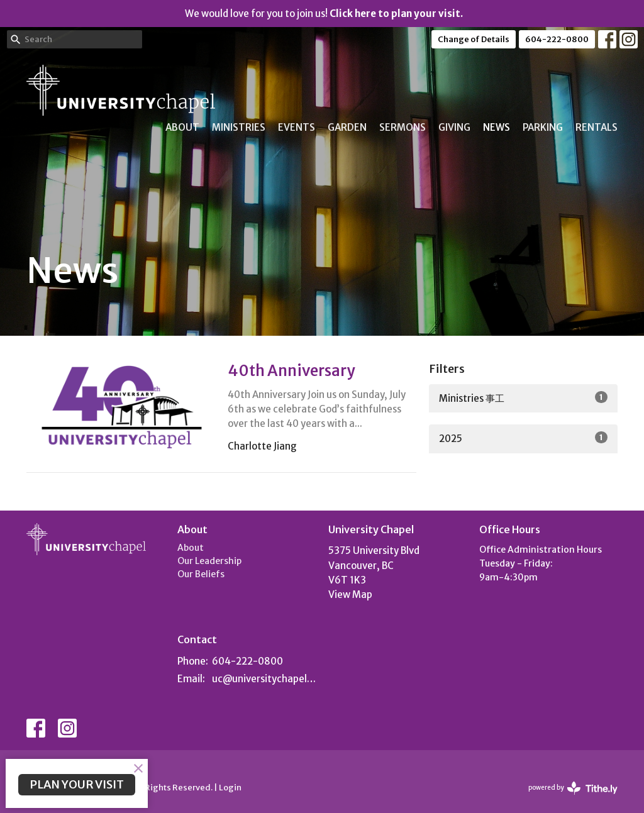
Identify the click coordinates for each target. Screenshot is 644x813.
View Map (350, 595)
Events (297, 127)
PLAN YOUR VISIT (77, 784)
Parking (543, 127)
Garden (347, 127)
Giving (454, 127)
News (497, 127)
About (182, 127)
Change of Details (474, 39)
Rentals (597, 127)
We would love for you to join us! (324, 14)
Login (230, 788)
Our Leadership (209, 561)
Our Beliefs (201, 574)
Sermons (402, 127)
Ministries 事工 (523, 398)
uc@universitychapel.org (264, 679)
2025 (523, 438)
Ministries (239, 127)
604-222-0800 (557, 39)
